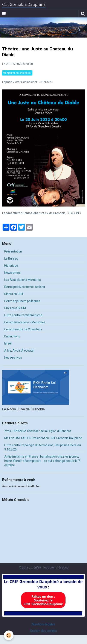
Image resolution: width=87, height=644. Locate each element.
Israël (8, 343)
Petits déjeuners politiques (22, 301)
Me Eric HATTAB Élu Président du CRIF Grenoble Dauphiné (43, 438)
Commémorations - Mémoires (25, 322)
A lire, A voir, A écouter (19, 351)
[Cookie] (9, 635)
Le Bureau (11, 259)
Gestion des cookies (43, 631)
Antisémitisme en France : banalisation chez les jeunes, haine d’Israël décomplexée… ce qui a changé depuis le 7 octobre (42, 461)
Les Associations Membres (23, 280)
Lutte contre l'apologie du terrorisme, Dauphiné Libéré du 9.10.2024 (43, 447)
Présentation (13, 251)
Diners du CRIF (14, 294)
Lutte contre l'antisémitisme (23, 315)
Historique (11, 266)
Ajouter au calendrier (17, 73)
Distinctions (12, 336)
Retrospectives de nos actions (25, 287)
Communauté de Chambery (23, 329)
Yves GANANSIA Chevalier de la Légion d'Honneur (38, 431)
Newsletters (12, 273)
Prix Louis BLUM (15, 308)
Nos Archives (13, 358)
